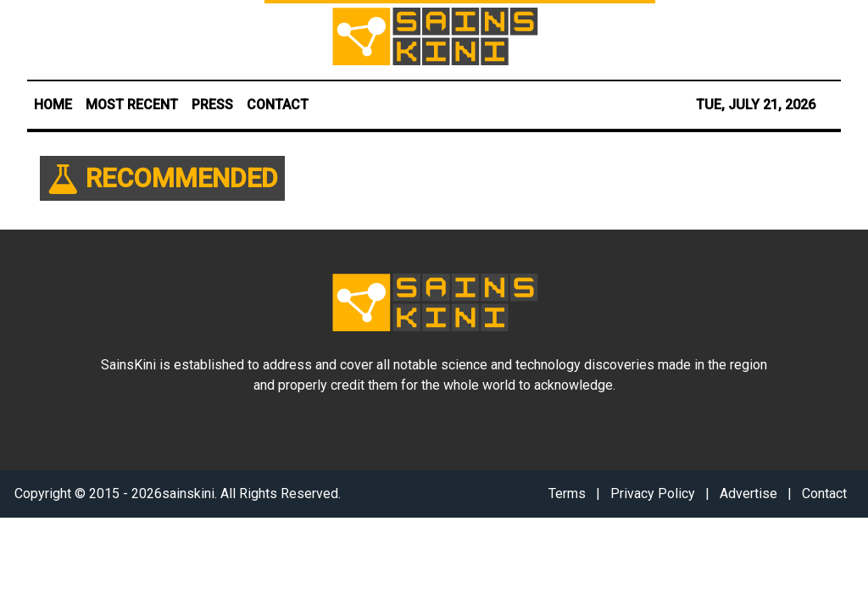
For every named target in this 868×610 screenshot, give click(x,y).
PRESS (212, 105)
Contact (824, 494)
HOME (53, 105)
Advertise (748, 494)
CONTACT (278, 105)
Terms (567, 494)
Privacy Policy (653, 494)
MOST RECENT (132, 105)
